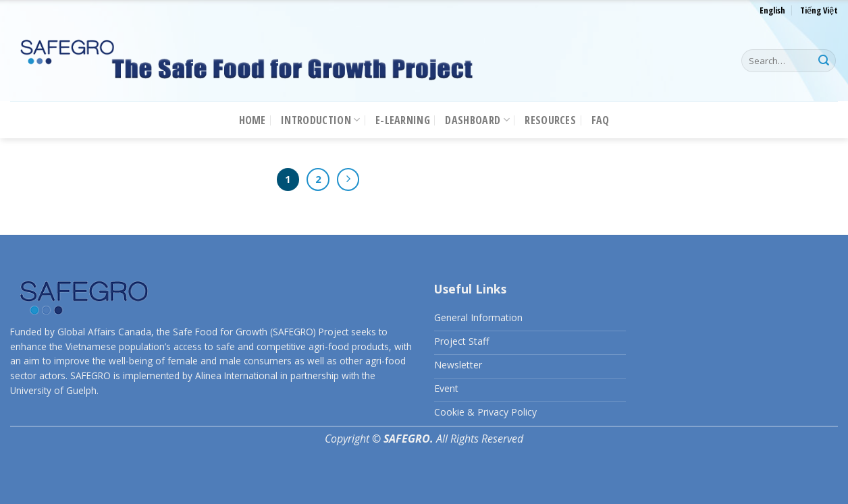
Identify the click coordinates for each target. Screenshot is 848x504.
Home (253, 120)
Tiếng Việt (819, 10)
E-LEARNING (403, 120)
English (772, 10)
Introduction (320, 120)
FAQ (601, 120)
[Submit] (824, 61)
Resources (550, 120)
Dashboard (477, 120)
